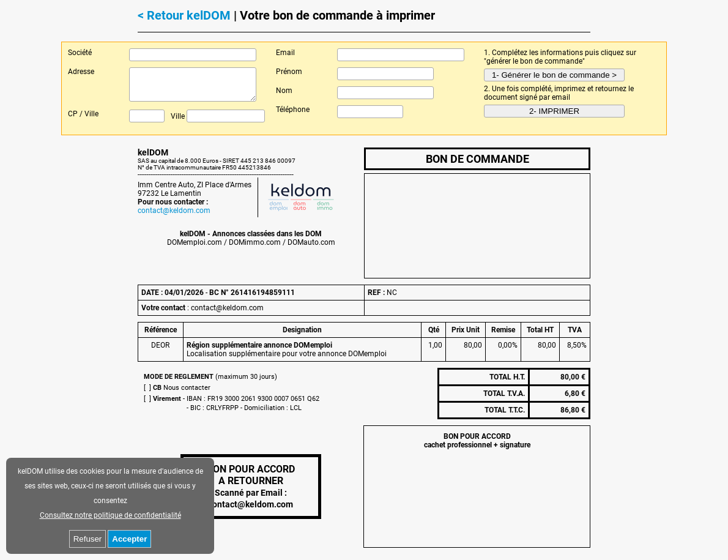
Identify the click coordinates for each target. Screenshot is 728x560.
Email (285, 53)
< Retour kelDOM (184, 15)
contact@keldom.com (174, 211)
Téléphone (293, 110)
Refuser (88, 539)
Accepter (129, 539)
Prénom (289, 72)
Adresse (81, 72)
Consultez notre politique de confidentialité (110, 515)
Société (80, 53)
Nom (284, 91)
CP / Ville (83, 114)
